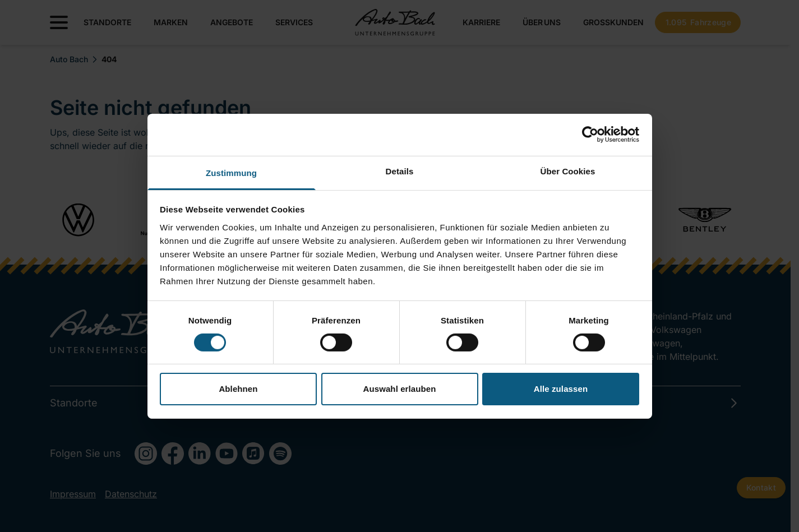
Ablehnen (238, 389)
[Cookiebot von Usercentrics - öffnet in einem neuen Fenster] (590, 135)
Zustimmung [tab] (231, 172)
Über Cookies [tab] (568, 171)
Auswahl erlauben (400, 389)
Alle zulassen (561, 389)
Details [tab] (400, 171)
